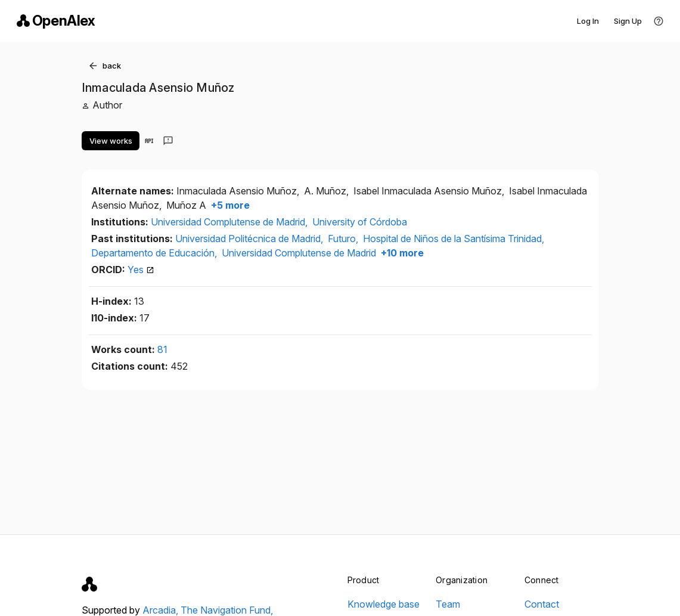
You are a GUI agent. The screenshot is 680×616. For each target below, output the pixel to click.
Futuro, (344, 239)
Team (448, 604)
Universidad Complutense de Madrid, (230, 222)
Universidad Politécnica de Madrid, (250, 239)
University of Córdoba (360, 222)
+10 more (401, 253)
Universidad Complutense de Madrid (299, 253)
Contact (542, 604)
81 (162, 349)
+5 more (229, 205)
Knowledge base (384, 604)
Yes (141, 270)
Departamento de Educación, (155, 253)
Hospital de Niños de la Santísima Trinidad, (454, 239)
